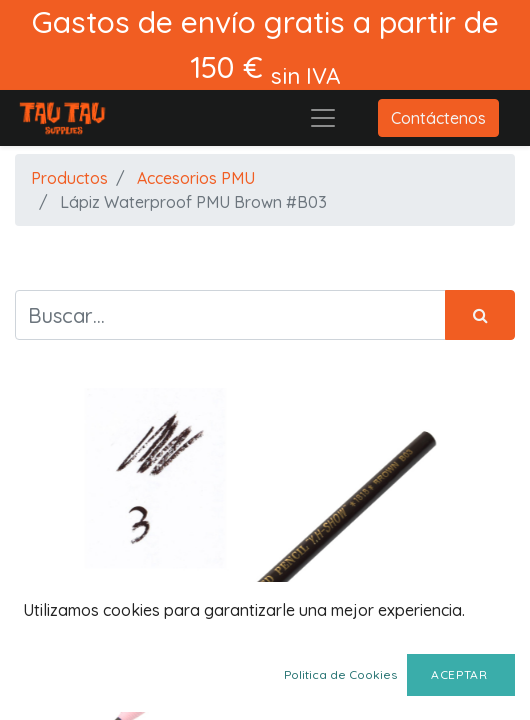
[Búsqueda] (480, 315)
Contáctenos (438, 118)
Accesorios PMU (196, 178)
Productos (69, 178)
